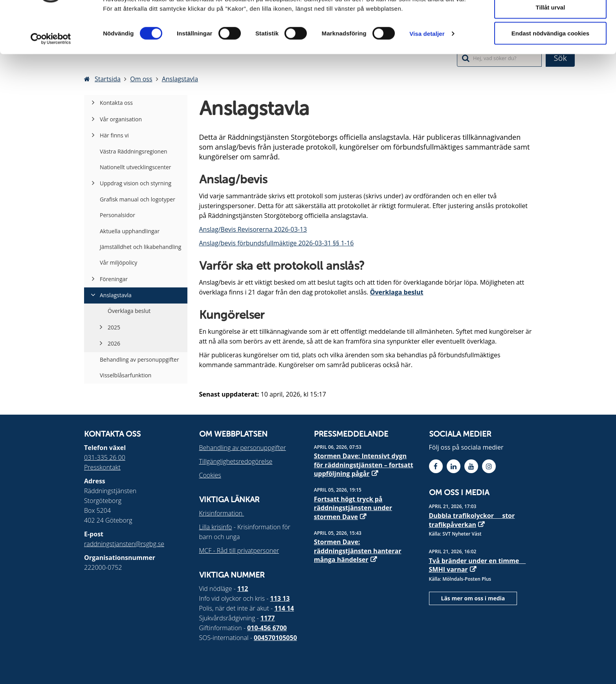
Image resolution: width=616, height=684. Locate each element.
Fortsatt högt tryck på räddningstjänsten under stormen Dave (353, 508)
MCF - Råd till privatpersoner (239, 550)
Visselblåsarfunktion (126, 375)
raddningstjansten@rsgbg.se (124, 544)
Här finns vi (114, 135)
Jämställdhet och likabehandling (140, 247)
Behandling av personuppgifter (139, 359)
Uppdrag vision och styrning (136, 183)
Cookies (210, 475)
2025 (114, 327)
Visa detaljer (427, 73)
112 (243, 589)
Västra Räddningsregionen (134, 151)
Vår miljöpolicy (118, 262)
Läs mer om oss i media (473, 598)
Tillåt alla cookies (550, 21)
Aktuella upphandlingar (130, 231)
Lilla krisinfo (216, 527)
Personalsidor (117, 215)
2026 (114, 343)
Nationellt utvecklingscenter (136, 167)
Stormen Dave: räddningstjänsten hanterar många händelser (357, 551)
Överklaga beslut (397, 292)
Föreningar (114, 279)
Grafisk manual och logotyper (137, 199)
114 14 (284, 608)
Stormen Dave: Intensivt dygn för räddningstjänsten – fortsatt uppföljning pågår (364, 465)
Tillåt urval (551, 47)
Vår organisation (121, 119)
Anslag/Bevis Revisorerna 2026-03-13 (253, 229)
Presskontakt (102, 467)
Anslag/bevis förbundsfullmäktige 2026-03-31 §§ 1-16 (277, 243)
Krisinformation (222, 513)
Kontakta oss (116, 103)
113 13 (280, 598)
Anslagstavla (116, 295)
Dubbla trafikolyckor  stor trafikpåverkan (472, 520)
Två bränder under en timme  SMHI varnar (478, 565)
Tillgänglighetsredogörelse (236, 461)
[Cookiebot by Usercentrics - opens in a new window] (51, 78)
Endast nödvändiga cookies (550, 72)
